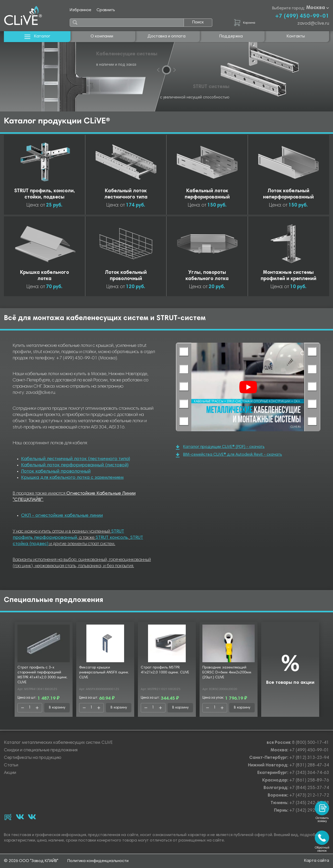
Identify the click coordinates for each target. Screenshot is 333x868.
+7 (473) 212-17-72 (309, 796)
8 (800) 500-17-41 (311, 743)
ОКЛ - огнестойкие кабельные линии (62, 516)
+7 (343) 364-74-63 (309, 773)
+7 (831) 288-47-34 (309, 766)
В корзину (57, 708)
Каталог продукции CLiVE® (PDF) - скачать (220, 447)
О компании (102, 36)
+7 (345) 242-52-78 (309, 803)
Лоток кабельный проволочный (56, 472)
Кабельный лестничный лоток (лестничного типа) (76, 459)
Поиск (198, 22)
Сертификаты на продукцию (33, 758)
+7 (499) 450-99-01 (302, 16)
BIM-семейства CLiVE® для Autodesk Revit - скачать (229, 455)
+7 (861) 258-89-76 (309, 781)
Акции (10, 773)
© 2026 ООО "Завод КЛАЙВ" (31, 861)
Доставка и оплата (166, 36)
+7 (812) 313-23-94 (309, 758)
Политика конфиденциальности (98, 861)
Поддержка (231, 36)
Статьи (11, 766)
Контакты (296, 36)
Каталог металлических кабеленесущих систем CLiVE (58, 743)
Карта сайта (317, 861)
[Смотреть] (248, 387)
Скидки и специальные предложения (41, 750)
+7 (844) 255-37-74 (309, 788)
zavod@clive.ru (313, 24)
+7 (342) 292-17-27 (309, 811)
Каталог (37, 37)
